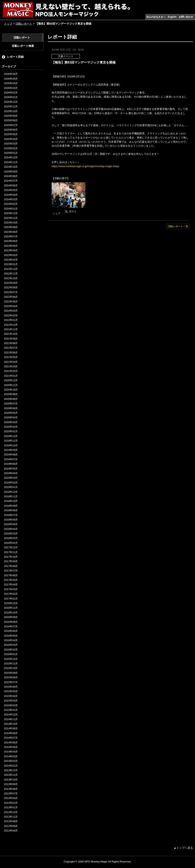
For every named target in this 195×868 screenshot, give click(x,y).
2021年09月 (11, 339)
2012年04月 (11, 831)
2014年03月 (11, 756)
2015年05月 (11, 691)
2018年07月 (11, 515)
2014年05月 (11, 747)
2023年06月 (11, 241)
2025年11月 (11, 106)
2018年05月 (11, 524)
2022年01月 (11, 320)
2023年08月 (11, 232)
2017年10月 (11, 557)
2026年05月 (11, 79)
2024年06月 (11, 185)
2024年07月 (11, 181)
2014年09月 (11, 728)
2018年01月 (11, 543)
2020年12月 (11, 380)
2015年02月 (11, 705)
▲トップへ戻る (183, 848)
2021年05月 (11, 357)
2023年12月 (11, 213)
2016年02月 (11, 650)
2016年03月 (11, 645)
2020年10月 (11, 390)
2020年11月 (11, 385)
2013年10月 (11, 780)
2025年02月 (11, 148)
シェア (56, 213)
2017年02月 (11, 594)
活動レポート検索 (23, 46)
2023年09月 (11, 227)
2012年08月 (11, 821)
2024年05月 (11, 190)
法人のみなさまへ (156, 17)
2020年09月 (11, 394)
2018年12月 (11, 492)
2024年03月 (11, 199)
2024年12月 (11, 157)
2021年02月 (11, 371)
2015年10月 (11, 668)
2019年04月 (11, 473)
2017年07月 (11, 571)
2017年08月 (11, 566)
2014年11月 (11, 719)
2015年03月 (11, 701)
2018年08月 (11, 510)
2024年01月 (11, 209)
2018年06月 (11, 520)
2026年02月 (11, 93)
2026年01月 (11, 97)
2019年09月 (11, 450)
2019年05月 (11, 469)
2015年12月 (11, 659)
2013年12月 (11, 770)
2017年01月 (11, 599)
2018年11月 (11, 496)
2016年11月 (11, 608)
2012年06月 (11, 826)
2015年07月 (11, 682)
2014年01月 (11, 766)
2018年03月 (11, 534)
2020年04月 (11, 417)
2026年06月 (11, 74)
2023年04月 (11, 250)
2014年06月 (11, 742)
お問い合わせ (186, 17)
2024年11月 (11, 162)
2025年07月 (11, 125)
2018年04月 (11, 529)
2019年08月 (11, 455)
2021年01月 (11, 376)
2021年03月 (11, 366)
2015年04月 (11, 696)
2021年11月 (11, 329)
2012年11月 (11, 817)
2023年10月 (11, 223)
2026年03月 (11, 88)
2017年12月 (11, 547)
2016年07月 (11, 626)
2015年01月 (11, 710)
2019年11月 (11, 441)
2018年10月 (11, 501)
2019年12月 (11, 436)
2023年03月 (11, 255)
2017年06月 (11, 575)
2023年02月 (11, 260)
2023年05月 (11, 246)
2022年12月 (11, 269)
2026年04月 (11, 83)
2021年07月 (11, 348)
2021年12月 (11, 325)
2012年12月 (11, 812)
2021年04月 (11, 362)
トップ (8, 24)
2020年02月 (11, 427)
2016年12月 (11, 603)
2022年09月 (11, 283)
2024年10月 (11, 167)
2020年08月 (11, 399)
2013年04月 (11, 798)
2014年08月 (11, 733)
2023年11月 (11, 218)
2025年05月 (11, 134)
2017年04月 (11, 585)
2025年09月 (11, 116)
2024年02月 (11, 204)
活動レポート (24, 24)
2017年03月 (11, 589)
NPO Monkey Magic (96, 862)
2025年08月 (11, 120)
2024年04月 (11, 195)
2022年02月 (11, 315)
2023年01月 (11, 264)
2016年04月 (11, 640)
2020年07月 (11, 404)
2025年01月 (11, 153)
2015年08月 (11, 677)
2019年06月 (11, 464)
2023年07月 (11, 236)
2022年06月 (11, 297)
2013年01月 (11, 807)
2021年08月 (11, 343)
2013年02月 (11, 803)
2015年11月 (11, 664)
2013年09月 (11, 784)
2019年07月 (11, 459)
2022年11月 (11, 274)
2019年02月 (11, 483)
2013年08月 (11, 789)
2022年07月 (11, 292)
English (172, 17)
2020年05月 (11, 413)
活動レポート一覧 (178, 226)
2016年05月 (11, 636)
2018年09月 (11, 506)
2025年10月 (11, 111)
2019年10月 (11, 445)
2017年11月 (11, 552)
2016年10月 (11, 613)
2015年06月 (11, 687)
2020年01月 (11, 431)
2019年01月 (11, 487)
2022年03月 (11, 311)
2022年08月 (11, 287)
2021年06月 (11, 353)
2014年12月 (11, 715)
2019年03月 (11, 478)
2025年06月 (11, 130)
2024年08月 (11, 176)
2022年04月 (11, 306)
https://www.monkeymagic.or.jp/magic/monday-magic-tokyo (85, 166)
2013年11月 (11, 775)
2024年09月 (11, 172)
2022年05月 (11, 302)
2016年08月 (11, 622)
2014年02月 (11, 761)
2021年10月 (11, 334)
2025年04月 (11, 139)
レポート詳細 (15, 57)
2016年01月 (11, 654)
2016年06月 (11, 631)
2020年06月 (11, 408)
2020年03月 (11, 422)
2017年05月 (11, 580)
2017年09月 (11, 561)
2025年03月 (11, 144)
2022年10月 (11, 278)
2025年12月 (11, 102)
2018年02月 (11, 538)
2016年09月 (11, 617)
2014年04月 (11, 752)
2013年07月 (11, 793)
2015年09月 (11, 673)
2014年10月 (11, 724)
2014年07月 (11, 738)
